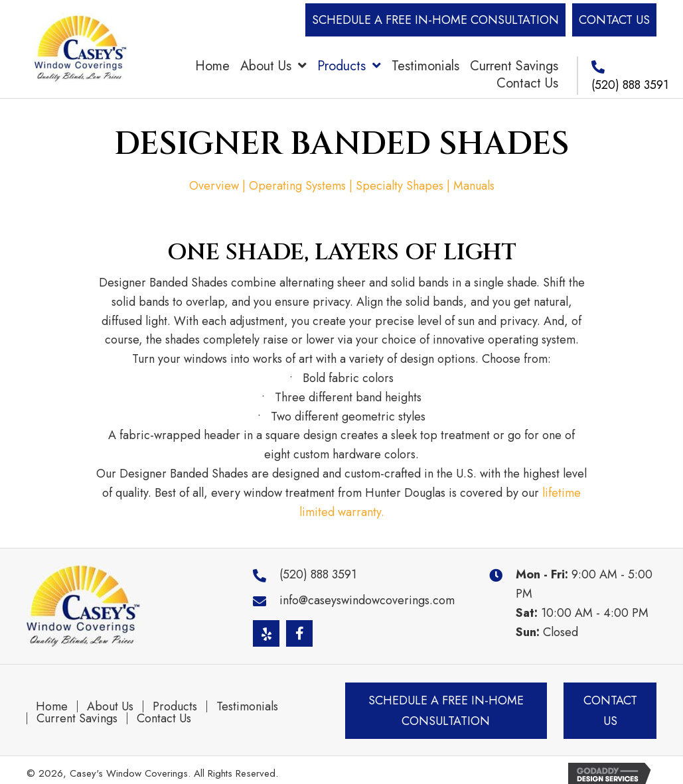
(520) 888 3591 (630, 85)
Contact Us (164, 718)
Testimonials (247, 706)
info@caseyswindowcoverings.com (367, 600)
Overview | (219, 186)
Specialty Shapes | (405, 186)
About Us (110, 706)
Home (52, 706)
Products (175, 706)
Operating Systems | (302, 186)
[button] (435, 20)
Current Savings (77, 718)
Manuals (474, 186)
